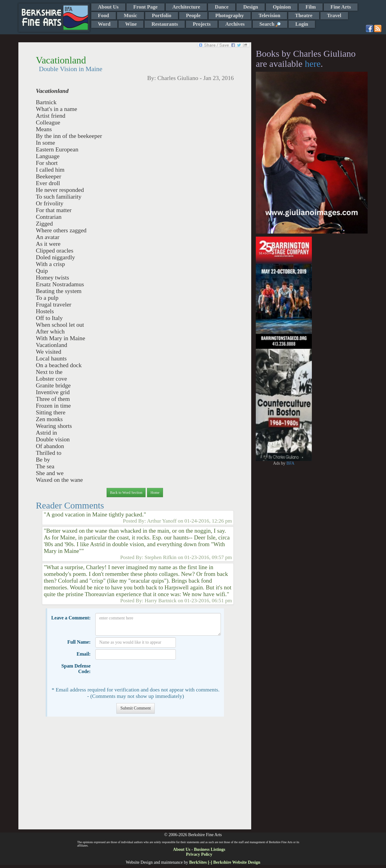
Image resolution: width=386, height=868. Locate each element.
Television (269, 15)
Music (131, 15)
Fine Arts (341, 7)
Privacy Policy (199, 854)
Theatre (304, 15)
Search (270, 24)
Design (251, 7)
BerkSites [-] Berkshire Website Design (225, 862)
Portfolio (162, 15)
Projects (202, 24)
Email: (84, 654)
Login (302, 24)
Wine (131, 24)
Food (104, 15)
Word (104, 24)
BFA (290, 463)
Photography (230, 15)
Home (155, 493)
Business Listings (210, 849)
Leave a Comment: (71, 618)
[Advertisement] (135, 776)
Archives (235, 24)
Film (311, 7)
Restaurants (165, 24)
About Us (108, 7)
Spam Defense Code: (76, 669)
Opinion (282, 7)
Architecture (186, 7)
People (193, 15)
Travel (334, 15)
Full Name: (79, 642)
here (313, 64)
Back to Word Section (126, 493)
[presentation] (142, 673)
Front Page (145, 7)
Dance (222, 7)
